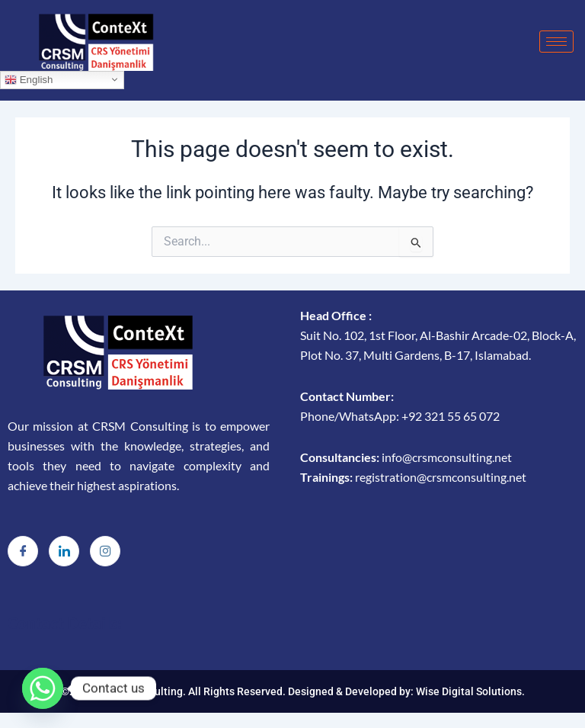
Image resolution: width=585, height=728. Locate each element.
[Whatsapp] (43, 688)
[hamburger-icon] (556, 42)
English (29, 79)
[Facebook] (23, 551)
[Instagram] (105, 551)
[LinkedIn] (64, 551)
